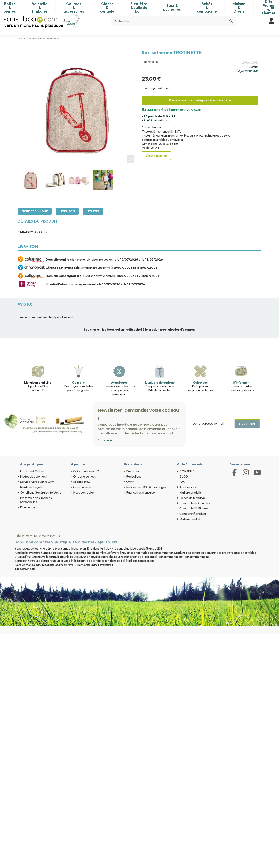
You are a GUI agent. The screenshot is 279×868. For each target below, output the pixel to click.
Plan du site (28, 507)
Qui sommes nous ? (86, 471)
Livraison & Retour (32, 471)
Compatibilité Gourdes (195, 503)
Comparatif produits (193, 514)
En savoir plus (25, 569)
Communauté (82, 487)
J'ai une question (156, 156)
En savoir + (107, 440)
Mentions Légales (32, 487)
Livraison (67, 211)
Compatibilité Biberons (195, 508)
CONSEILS (187, 471)
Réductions (134, 476)
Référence (148, 62)
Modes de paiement (33, 476)
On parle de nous (85, 476)
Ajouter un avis (248, 71)
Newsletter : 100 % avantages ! (147, 487)
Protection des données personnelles (36, 500)
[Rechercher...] (231, 21)
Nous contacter (84, 492)
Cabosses (200, 382)
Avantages (119, 382)
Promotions (134, 471)
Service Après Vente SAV (37, 482)
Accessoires (188, 487)
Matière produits (190, 492)
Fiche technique (35, 211)
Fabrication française (140, 492)
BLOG (184, 476)
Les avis (93, 211)
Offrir (130, 482)
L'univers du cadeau (160, 382)
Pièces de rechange (193, 498)
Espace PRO (82, 482)
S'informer (241, 382)
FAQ (183, 482)
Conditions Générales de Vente (41, 492)
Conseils (78, 382)
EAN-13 (23, 232)
